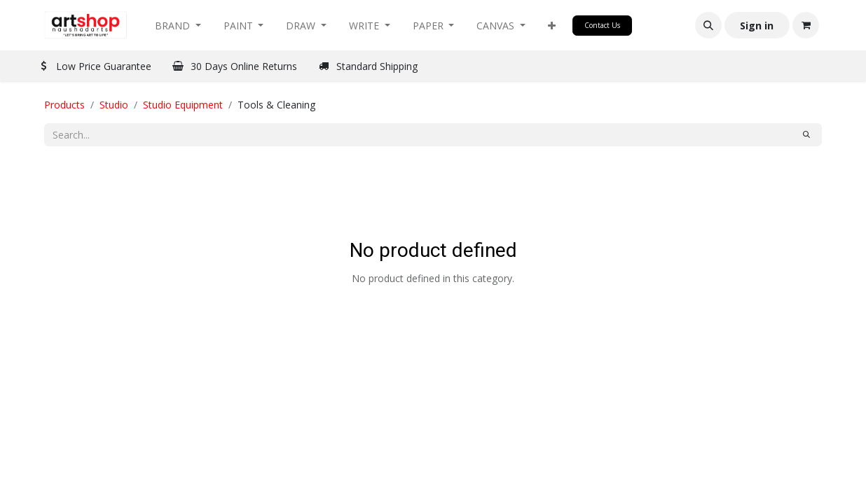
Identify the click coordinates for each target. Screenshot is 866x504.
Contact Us (602, 25)
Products (64, 105)
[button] (552, 26)
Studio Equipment (183, 105)
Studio (114, 105)
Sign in (757, 26)
